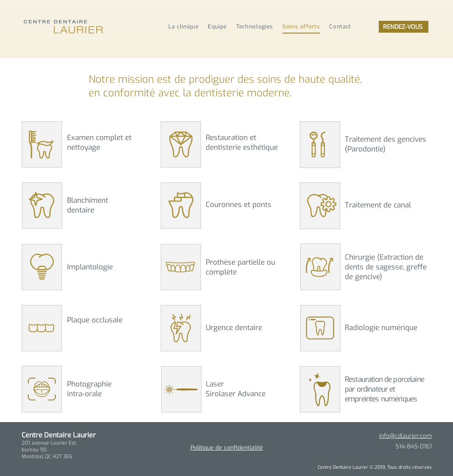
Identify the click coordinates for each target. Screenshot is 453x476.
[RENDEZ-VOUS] (404, 27)
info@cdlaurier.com (405, 436)
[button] (41, 144)
